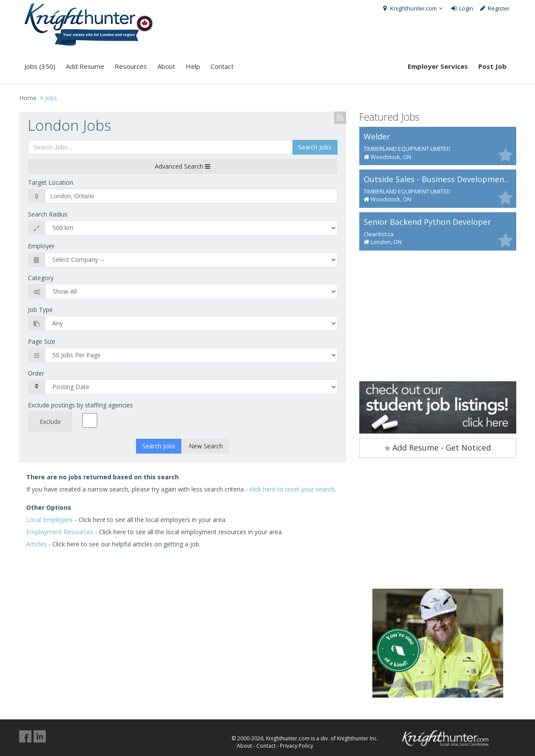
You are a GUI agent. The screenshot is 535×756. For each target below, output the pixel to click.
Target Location (51, 182)
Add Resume (85, 66)
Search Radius (48, 214)
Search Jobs (315, 147)
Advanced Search (182, 166)
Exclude (50, 422)
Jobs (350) (40, 66)
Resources (131, 66)
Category (41, 278)
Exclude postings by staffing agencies (80, 405)
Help (193, 66)
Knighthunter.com (413, 8)
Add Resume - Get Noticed (438, 447)
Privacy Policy (296, 746)
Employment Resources (60, 532)
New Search (206, 446)
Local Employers (49, 520)
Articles (36, 544)
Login (462, 8)
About (166, 66)
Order (36, 373)
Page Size (42, 341)
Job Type (40, 310)
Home (28, 98)
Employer (41, 246)
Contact (222, 66)
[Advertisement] (438, 316)
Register (494, 8)
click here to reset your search (292, 489)
